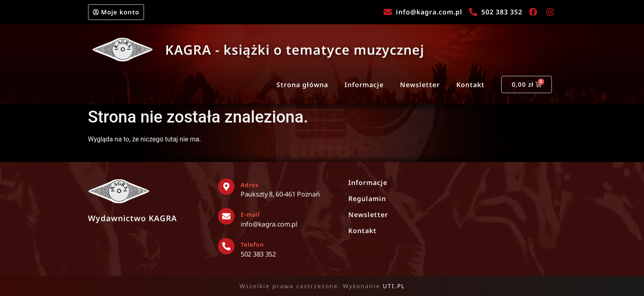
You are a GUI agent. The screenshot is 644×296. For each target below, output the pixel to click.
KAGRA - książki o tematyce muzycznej (295, 50)
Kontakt (470, 85)
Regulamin (367, 199)
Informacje (364, 85)
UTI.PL (394, 286)
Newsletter (420, 85)
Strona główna (302, 85)
